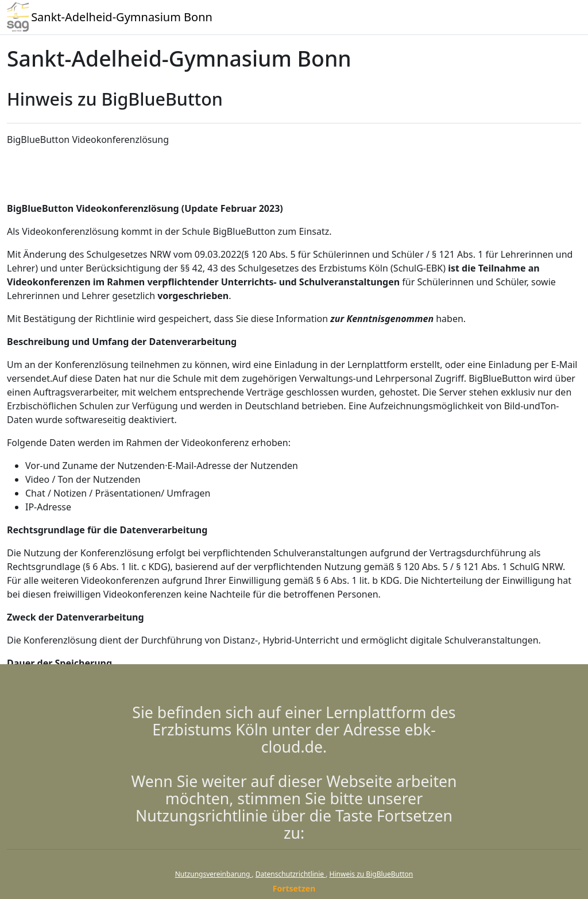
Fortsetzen (294, 888)
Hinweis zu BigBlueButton (372, 874)
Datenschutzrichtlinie (291, 874)
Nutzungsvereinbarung (214, 874)
